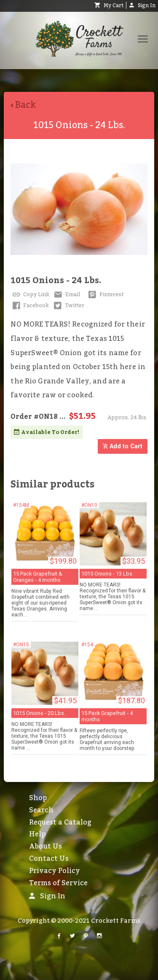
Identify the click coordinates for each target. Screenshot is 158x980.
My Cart (109, 5)
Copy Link (30, 295)
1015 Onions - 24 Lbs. (56, 281)
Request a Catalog (60, 822)
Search (41, 810)
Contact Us (49, 859)
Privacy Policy (55, 871)
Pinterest (105, 295)
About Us (46, 846)
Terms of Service (58, 883)
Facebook (30, 305)
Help (37, 834)
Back (27, 105)
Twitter (68, 305)
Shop (38, 798)
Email (66, 295)
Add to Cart (123, 446)
